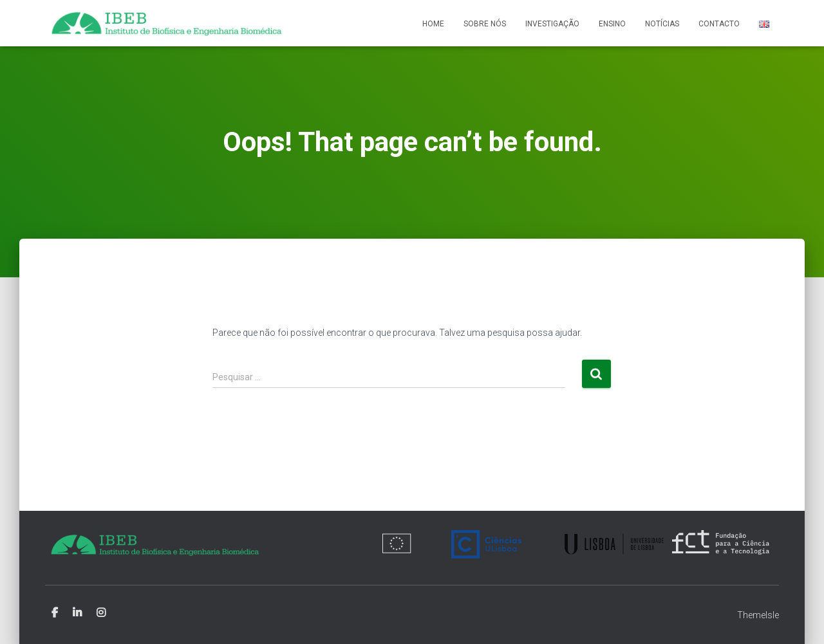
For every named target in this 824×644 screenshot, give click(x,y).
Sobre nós (485, 24)
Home (433, 24)
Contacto (719, 24)
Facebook (55, 613)
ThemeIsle (758, 615)
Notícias (662, 24)
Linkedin (77, 613)
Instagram (101, 613)
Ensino (612, 24)
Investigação (552, 24)
